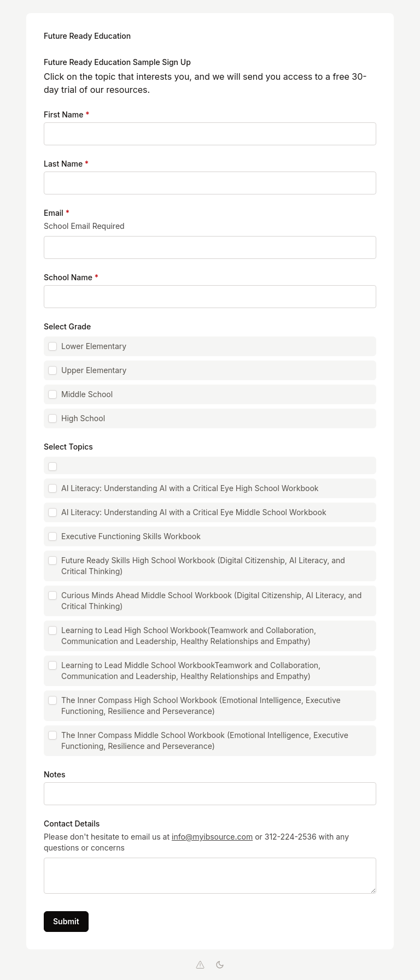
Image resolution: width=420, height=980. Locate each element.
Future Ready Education (87, 36)
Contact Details (72, 823)
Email (57, 213)
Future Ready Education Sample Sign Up (117, 62)
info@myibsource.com (212, 837)
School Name (71, 277)
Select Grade (67, 326)
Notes (54, 774)
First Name (66, 114)
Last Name (66, 164)
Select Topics (68, 447)
